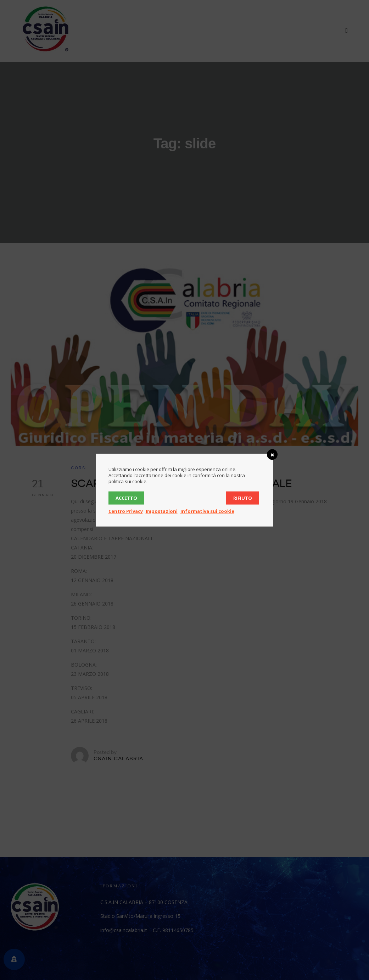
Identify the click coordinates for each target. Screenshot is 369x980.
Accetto (126, 498)
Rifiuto (243, 498)
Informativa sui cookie (207, 511)
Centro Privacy (126, 511)
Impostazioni (162, 511)
